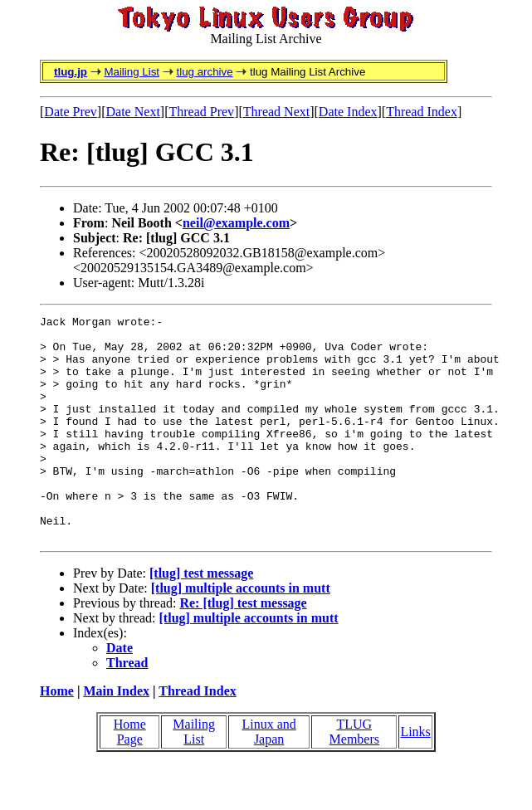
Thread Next (276, 112)
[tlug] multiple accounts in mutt (241, 633)
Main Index (116, 736)
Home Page (130, 776)
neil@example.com (236, 223)
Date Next (133, 112)
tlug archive (204, 72)
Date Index (348, 112)
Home (57, 736)
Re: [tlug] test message (243, 648)
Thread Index (422, 112)
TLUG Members (354, 776)
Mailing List (132, 72)
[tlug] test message (201, 618)
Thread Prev (201, 112)
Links (415, 776)
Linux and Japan (268, 776)
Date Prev (71, 112)
